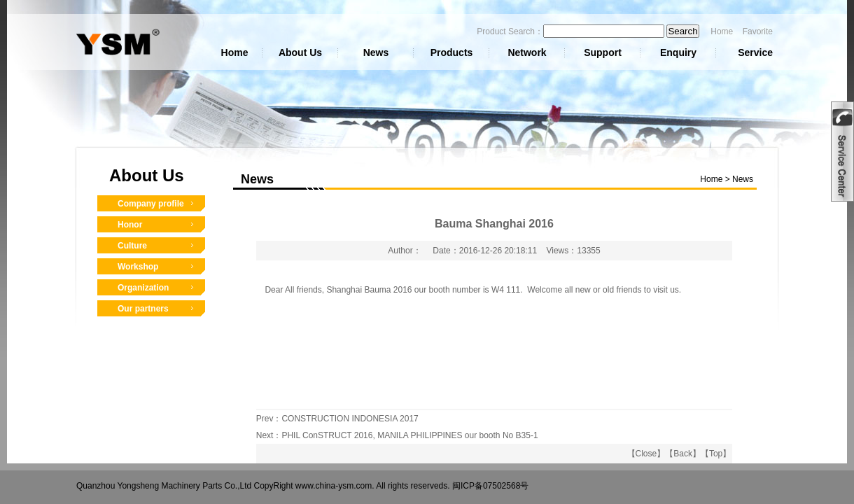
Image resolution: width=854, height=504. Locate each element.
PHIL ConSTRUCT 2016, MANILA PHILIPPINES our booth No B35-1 (409, 435)
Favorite (758, 31)
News (376, 52)
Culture (132, 246)
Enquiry (678, 52)
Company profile (151, 204)
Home (722, 31)
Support (603, 52)
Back (683, 454)
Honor (130, 225)
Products (452, 52)
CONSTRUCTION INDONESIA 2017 (350, 419)
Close (646, 454)
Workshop (138, 267)
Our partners (143, 309)
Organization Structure (143, 292)
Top (716, 454)
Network (527, 52)
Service (755, 52)
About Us (300, 52)
